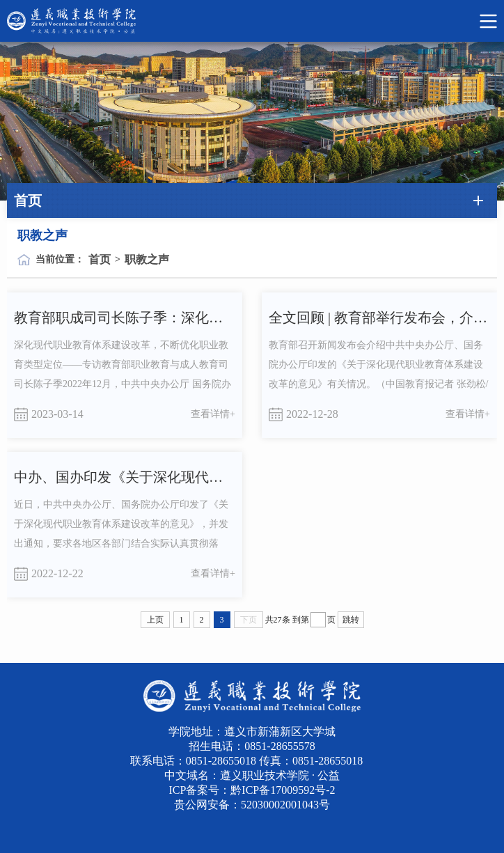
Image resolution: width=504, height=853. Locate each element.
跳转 (351, 620)
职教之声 (147, 259)
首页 (100, 259)
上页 (155, 620)
